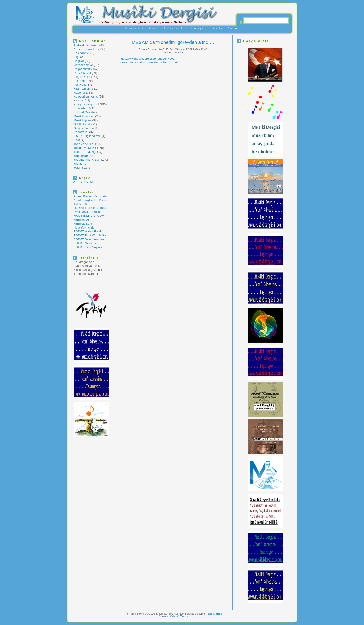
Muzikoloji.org (83, 224)
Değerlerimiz (82, 69)
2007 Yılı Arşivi (83, 182)
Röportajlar (81, 132)
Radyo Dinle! (226, 28)
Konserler (80, 108)
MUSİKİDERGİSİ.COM (89, 216)
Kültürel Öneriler (84, 112)
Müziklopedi (82, 220)
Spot (77, 140)
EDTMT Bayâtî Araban (89, 239)
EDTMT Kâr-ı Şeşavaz (89, 247)
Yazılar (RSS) (215, 614)
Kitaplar (79, 100)
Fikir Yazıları (82, 89)
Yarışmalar (81, 156)
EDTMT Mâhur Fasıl (87, 231)
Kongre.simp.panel (86, 104)
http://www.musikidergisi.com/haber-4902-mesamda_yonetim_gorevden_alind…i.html (149, 61)
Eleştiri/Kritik (82, 77)
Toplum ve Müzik (85, 148)
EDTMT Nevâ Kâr (85, 243)
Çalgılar (79, 61)
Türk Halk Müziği (85, 152)
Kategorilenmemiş (86, 97)
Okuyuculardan (84, 128)
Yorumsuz (80, 168)
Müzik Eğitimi (83, 120)
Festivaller (80, 85)
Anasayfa (134, 28)
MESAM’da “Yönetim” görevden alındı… (173, 42)
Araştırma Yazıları (86, 49)
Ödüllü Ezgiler (83, 124)
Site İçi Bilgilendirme (87, 136)
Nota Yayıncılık (84, 227)
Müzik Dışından (84, 116)
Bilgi (76, 57)
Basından (80, 53)
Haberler (79, 93)
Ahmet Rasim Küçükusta (90, 196)
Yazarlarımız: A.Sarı (87, 160)
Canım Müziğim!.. (167, 28)
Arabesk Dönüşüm (86, 45)
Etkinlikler (80, 81)
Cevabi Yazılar (83, 65)
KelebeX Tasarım (180, 616)
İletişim (199, 28)
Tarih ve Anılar (83, 144)
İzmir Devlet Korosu (87, 212)
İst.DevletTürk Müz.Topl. (90, 208)
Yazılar (78, 164)
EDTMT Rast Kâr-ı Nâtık (90, 235)
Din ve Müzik (82, 73)
